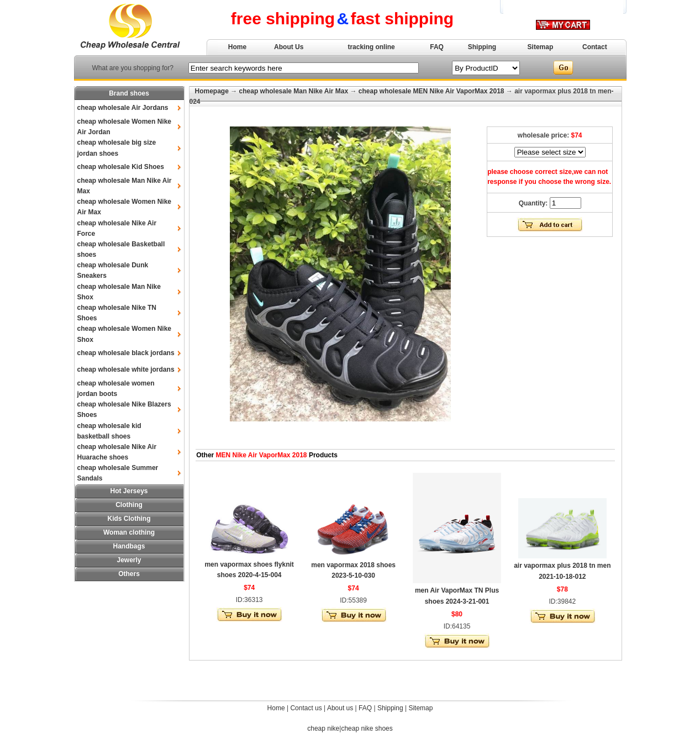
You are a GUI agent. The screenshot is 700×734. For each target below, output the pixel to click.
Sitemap (541, 47)
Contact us (306, 708)
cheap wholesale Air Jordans (123, 108)
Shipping (482, 47)
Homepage (212, 91)
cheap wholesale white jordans (126, 369)
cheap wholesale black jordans (126, 353)
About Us (289, 47)
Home (237, 47)
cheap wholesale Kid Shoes (121, 167)
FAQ (437, 47)
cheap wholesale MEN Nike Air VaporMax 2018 (431, 91)
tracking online (371, 47)
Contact (595, 47)
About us (340, 708)
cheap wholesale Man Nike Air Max (294, 91)
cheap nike (323, 728)
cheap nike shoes (367, 728)
